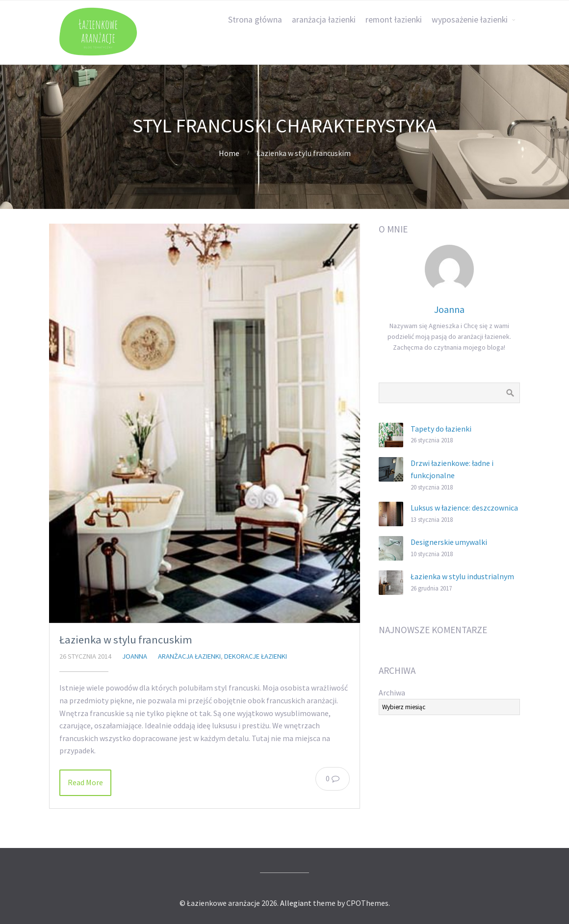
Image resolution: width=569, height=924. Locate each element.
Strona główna (255, 20)
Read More (85, 782)
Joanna (135, 656)
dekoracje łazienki (256, 656)
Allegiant (296, 903)
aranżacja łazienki (324, 20)
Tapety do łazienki (441, 429)
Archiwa (392, 693)
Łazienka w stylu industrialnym (462, 576)
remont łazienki (394, 20)
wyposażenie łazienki (470, 20)
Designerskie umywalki (449, 542)
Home (229, 153)
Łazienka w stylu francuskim (126, 640)
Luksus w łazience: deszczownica (464, 508)
